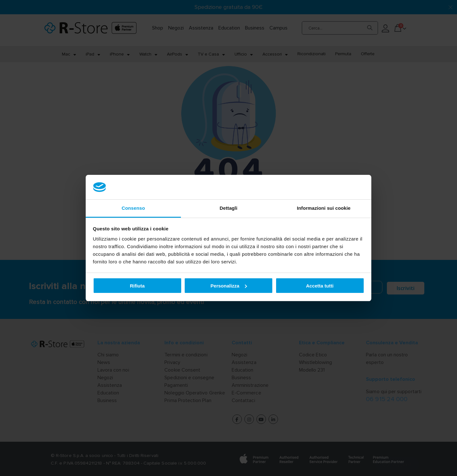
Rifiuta (137, 286)
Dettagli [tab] (228, 208)
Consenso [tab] (133, 208)
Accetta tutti (320, 286)
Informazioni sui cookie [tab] (324, 208)
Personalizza (229, 286)
